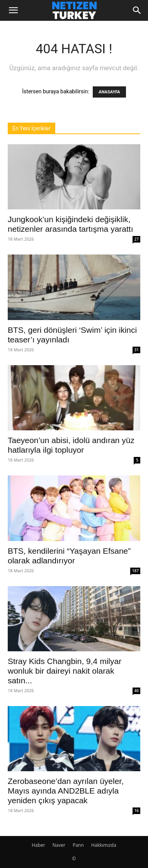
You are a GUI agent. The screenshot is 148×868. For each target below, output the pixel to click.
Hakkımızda (104, 845)
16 (137, 811)
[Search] (137, 10)
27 (137, 239)
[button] (13, 10)
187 (135, 571)
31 (137, 350)
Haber (38, 845)
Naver (59, 845)
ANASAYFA (109, 92)
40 (137, 691)
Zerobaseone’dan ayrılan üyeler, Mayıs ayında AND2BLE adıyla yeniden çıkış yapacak (66, 791)
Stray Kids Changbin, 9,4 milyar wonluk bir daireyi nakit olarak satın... (65, 671)
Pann (78, 845)
